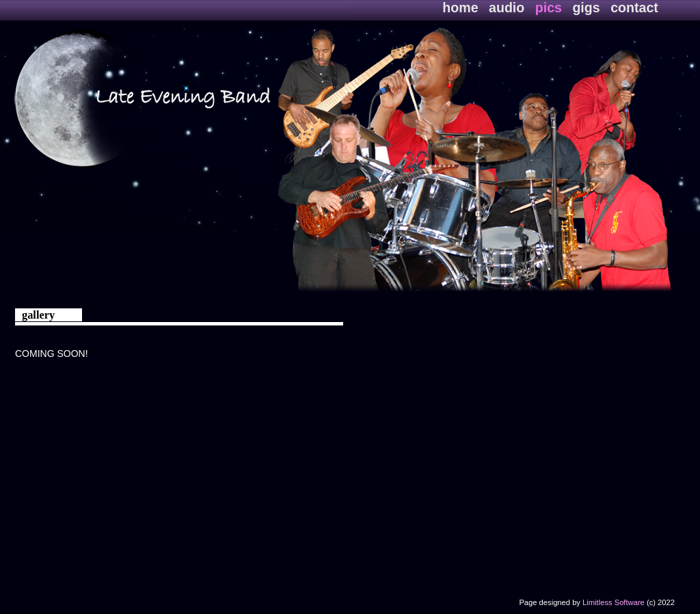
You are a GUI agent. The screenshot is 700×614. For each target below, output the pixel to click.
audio (509, 8)
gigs (588, 8)
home (462, 8)
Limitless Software (614, 602)
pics (551, 8)
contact (634, 8)
